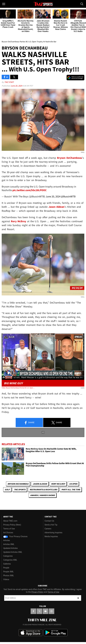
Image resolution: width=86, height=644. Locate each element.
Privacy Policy (37, 592)
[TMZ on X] (39, 611)
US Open (73, 484)
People (6, 568)
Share (29, 423)
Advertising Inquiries (53, 533)
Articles (7, 540)
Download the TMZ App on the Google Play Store (56, 633)
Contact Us (49, 521)
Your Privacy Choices (15, 536)
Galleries (7, 564)
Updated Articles (10, 548)
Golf (7, 490)
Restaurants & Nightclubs (43, 490)
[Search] (82, 4)
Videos (6, 579)
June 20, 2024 (17, 86)
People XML (8, 572)
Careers (48, 529)
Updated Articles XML (13, 552)
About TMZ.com (10, 521)
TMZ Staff (9, 82)
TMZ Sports (20, 490)
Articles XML (9, 544)
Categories (8, 556)
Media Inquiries (51, 536)
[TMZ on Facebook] (33, 611)
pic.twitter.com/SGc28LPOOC (30, 190)
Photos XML (9, 576)
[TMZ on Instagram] (51, 611)
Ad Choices (8, 533)
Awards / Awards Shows (43, 495)
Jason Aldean (40, 484)
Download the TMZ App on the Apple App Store (30, 633)
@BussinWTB (68, 196)
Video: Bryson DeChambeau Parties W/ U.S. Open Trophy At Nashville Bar (18, 388)
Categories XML (10, 560)
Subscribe (78, 598)
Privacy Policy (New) (12, 525)
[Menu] (4, 4)
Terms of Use (9, 529)
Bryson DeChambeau (18, 484)
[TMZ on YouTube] (45, 611)
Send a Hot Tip (51, 525)
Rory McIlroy (58, 484)
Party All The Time (71, 490)
